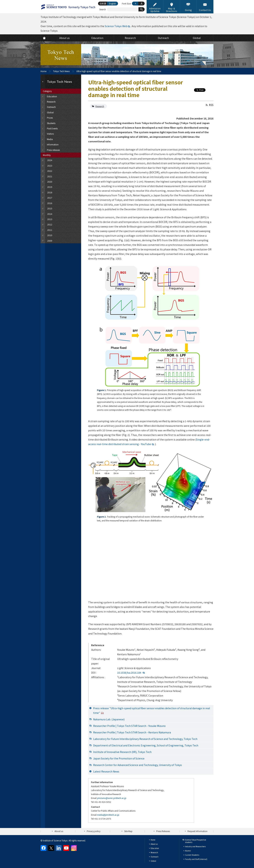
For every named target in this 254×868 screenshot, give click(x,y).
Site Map (128, 831)
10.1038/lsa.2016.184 (129, 673)
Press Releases (163, 831)
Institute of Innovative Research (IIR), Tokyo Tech (122, 752)
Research (100, 106)
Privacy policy (94, 831)
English (112, 3)
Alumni (188, 851)
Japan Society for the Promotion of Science (119, 758)
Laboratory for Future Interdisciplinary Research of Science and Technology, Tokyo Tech (145, 739)
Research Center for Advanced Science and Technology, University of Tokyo (137, 765)
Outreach (155, 857)
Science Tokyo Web (116, 26)
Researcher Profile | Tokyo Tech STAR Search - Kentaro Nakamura (132, 732)
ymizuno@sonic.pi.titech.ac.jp (112, 798)
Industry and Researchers (195, 846)
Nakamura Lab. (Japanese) (109, 719)
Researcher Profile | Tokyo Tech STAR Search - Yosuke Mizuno (129, 726)
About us (59, 831)
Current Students (192, 855)
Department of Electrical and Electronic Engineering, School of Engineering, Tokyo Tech (146, 745)
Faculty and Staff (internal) (196, 859)
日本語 (103, 3)
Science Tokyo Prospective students (196, 841)
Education (155, 848)
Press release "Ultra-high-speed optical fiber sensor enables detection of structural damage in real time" (152, 710)
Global (153, 861)
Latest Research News (106, 771)
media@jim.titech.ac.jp (108, 815)
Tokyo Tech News (61, 71)
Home (43, 71)
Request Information (197, 831)
